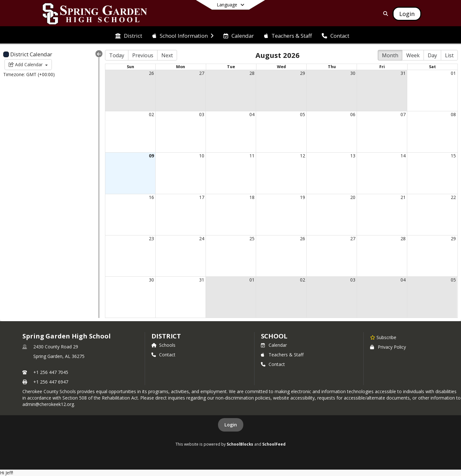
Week (413, 55)
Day (432, 55)
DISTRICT (166, 336)
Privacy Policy (388, 347)
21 (403, 197)
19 (303, 197)
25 (252, 238)
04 (252, 114)
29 (303, 73)
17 (202, 197)
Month (390, 55)
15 (453, 156)
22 (453, 197)
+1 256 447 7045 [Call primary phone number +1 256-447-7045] (51, 372)
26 (151, 73)
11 (252, 156)
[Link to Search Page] (384, 14)
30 (353, 73)
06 (353, 114)
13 (353, 156)
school (274, 336)
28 (252, 73)
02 (151, 114)
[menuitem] (129, 35)
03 (202, 114)
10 (202, 156)
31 (403, 73)
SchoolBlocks (240, 444)
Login (231, 425)
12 (303, 156)
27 (202, 73)
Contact (163, 355)
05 (303, 114)
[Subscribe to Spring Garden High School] (383, 337)
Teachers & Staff (282, 355)
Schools (163, 345)
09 (151, 156)
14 (403, 156)
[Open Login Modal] (407, 14)
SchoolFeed (274, 444)
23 (151, 238)
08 (453, 114)
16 (151, 197)
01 (453, 73)
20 (353, 197)
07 (403, 114)
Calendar (274, 345)
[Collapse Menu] (99, 54)
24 (202, 238)
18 (252, 197)
